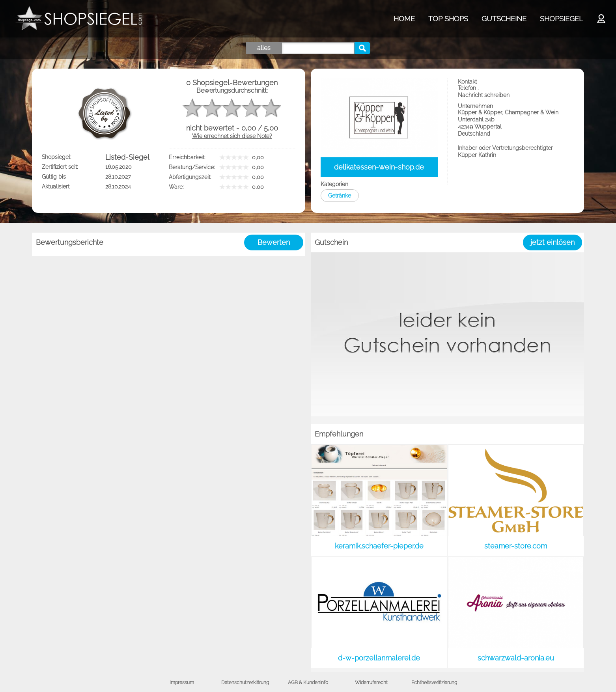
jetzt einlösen (553, 242)
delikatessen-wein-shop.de (379, 167)
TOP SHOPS (448, 19)
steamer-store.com (516, 546)
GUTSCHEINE (504, 19)
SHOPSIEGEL (561, 19)
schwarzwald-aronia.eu (516, 658)
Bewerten (274, 242)
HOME (404, 19)
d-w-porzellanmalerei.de (379, 658)
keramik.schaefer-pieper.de (379, 546)
